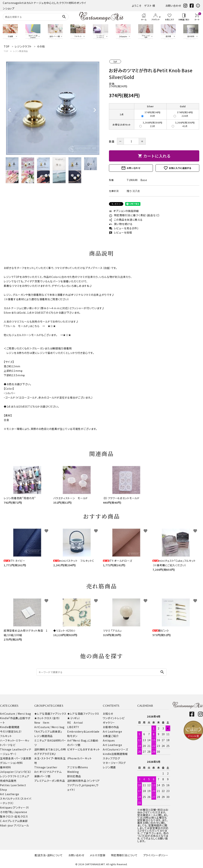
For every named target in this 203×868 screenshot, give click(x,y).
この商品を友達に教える (126, 220)
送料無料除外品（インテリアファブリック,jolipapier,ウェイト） (84, 785)
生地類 (4, 758)
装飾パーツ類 (42, 776)
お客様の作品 (111, 727)
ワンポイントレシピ (114, 718)
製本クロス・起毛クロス (14, 816)
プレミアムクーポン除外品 (50, 781)
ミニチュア (23, 776)
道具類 (27, 758)
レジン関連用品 (20, 51)
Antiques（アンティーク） (15, 807)
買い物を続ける (121, 224)
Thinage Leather (46, 767)
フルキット (6, 736)
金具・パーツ (16, 758)
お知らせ (108, 714)
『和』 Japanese (17, 812)
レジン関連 (109, 767)
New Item (42, 723)
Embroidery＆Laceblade (83, 731)
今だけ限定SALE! (11, 731)
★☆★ (52, 326)
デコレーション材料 (11, 763)
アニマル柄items (78, 767)
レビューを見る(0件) (124, 228)
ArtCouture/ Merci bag (49, 727)
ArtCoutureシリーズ (115, 749)
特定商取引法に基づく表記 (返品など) (134, 215)
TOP (6, 51)
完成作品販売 (8, 781)
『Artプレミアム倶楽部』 (48, 731)
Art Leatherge (10, 794)
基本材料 (5, 767)
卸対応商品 (74, 776)
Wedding (73, 772)
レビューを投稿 (120, 232)
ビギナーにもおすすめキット (84, 749)
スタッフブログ (111, 758)
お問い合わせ (173, 6)
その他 (4, 812)
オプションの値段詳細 (124, 211)
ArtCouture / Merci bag (15, 714)
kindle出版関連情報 (115, 754)
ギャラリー (109, 723)
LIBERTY (73, 727)
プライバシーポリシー (156, 855)
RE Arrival (75, 723)
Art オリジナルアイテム (48, 772)
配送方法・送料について (49, 855)
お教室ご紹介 (111, 736)
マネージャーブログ (114, 763)
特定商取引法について (124, 855)
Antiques (109, 740)
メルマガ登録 (97, 855)
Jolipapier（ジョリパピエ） (16, 772)
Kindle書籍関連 (10, 727)
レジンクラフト (8, 776)
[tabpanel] (53, 108)
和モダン (72, 736)
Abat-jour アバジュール (15, 825)
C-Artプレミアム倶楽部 (14, 821)
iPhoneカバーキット (79, 758)
